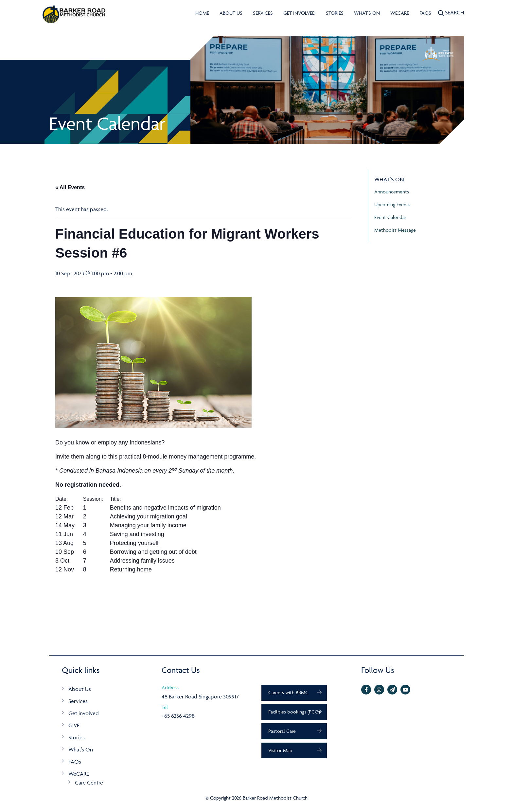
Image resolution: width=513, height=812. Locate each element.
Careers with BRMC (288, 692)
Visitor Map (280, 750)
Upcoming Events (392, 204)
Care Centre (89, 783)
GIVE (74, 725)
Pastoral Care (282, 731)
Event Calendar (390, 217)
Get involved (299, 13)
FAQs (425, 13)
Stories (335, 13)
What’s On (81, 749)
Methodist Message (395, 230)
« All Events (70, 187)
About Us (231, 13)
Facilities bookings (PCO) (294, 712)
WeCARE (400, 13)
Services (263, 13)
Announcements (392, 192)
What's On (367, 13)
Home (202, 13)
